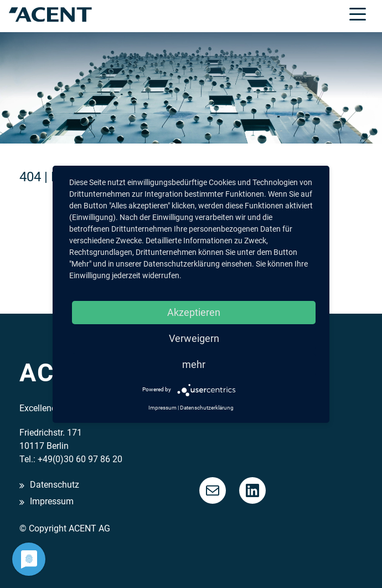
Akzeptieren (194, 312)
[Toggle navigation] (358, 13)
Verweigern (194, 338)
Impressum (52, 502)
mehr (194, 364)
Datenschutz (55, 485)
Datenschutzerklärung (207, 408)
